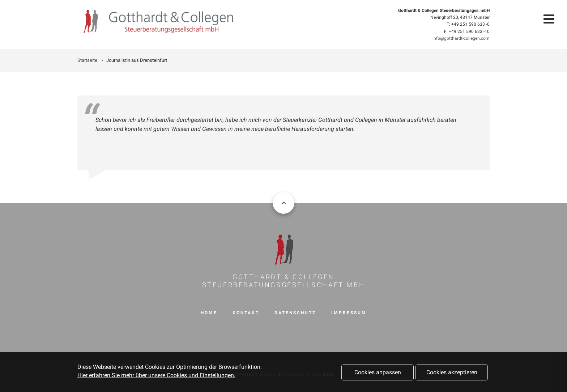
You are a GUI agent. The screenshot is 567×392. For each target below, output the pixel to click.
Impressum (349, 313)
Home (209, 313)
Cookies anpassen (378, 374)
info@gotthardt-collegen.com (461, 38)
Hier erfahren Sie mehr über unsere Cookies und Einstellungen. (156, 376)
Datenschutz (295, 313)
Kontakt (246, 313)
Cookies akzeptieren (452, 374)
